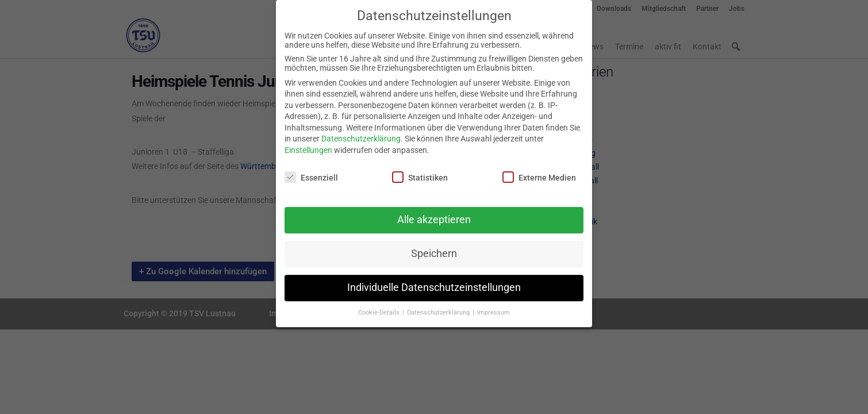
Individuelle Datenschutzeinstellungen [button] (434, 283)
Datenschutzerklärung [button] (439, 308)
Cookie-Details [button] (380, 308)
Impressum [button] (493, 308)
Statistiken (420, 172)
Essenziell (311, 172)
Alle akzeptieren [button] (434, 216)
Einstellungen (308, 146)
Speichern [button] (434, 250)
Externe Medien (539, 172)
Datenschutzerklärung (361, 135)
